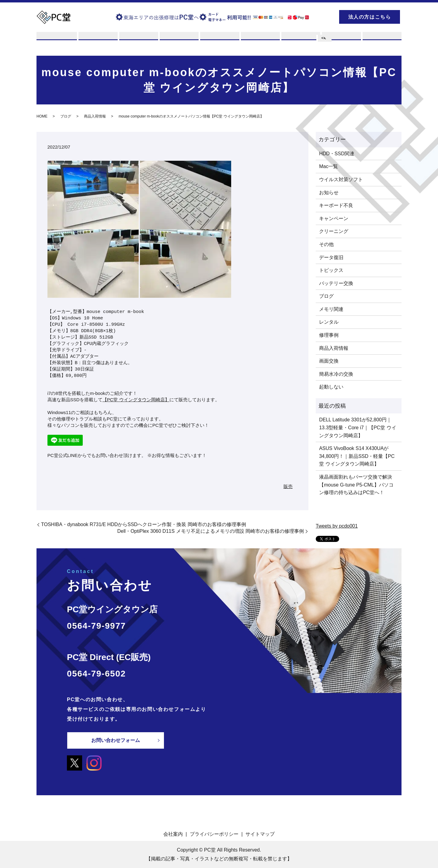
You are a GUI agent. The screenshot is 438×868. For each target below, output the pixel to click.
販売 (219, 40)
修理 (97, 40)
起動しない (331, 387)
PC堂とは (57, 40)
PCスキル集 (300, 40)
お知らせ (329, 193)
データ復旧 (331, 257)
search (324, 16)
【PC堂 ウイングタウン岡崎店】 (136, 400)
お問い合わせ (381, 40)
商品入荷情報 (95, 117)
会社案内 (173, 834)
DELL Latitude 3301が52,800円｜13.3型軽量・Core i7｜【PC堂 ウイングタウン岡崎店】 (358, 428)
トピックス (331, 271)
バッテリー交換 (336, 283)
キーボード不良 (336, 206)
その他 (326, 244)
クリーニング (334, 232)
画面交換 (329, 361)
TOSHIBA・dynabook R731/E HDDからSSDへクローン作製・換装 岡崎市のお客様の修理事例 (144, 524)
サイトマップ (260, 834)
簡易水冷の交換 (336, 374)
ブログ (341, 40)
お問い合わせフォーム (116, 740)
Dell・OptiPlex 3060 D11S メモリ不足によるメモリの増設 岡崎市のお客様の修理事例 (211, 531)
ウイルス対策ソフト (341, 179)
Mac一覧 (328, 167)
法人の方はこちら (370, 17)
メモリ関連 (331, 309)
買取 (138, 40)
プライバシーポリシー (214, 834)
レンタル (178, 40)
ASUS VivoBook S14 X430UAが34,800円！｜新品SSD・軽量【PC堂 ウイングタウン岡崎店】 (357, 456)
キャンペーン (334, 218)
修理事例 (329, 335)
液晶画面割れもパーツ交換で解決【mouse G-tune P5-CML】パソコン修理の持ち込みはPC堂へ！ (356, 485)
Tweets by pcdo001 (337, 526)
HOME (42, 117)
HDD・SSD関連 (337, 154)
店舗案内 (259, 40)
